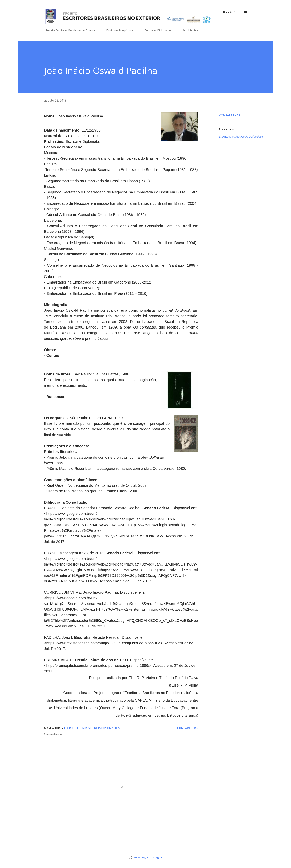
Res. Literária (188, 30)
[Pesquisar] (228, 12)
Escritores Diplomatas (156, 30)
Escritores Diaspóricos (118, 30)
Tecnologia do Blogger (146, 857)
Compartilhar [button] (230, 115)
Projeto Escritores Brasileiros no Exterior (68, 30)
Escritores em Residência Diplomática (241, 137)
